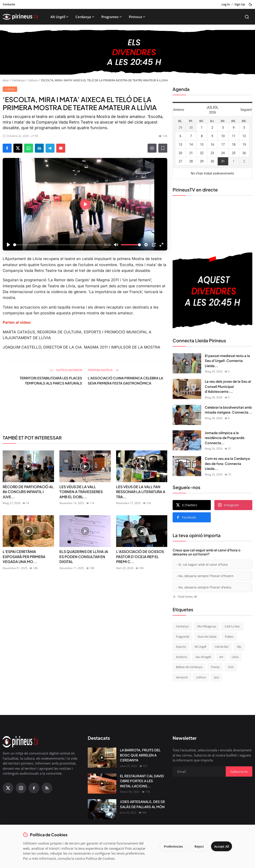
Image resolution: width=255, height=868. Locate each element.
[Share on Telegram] (50, 148)
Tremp (215, 667)
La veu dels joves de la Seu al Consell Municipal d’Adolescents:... (228, 386)
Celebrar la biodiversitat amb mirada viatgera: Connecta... (228, 410)
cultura (201, 677)
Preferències (170, 846)
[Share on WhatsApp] (29, 148)
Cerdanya (85, 17)
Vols (231, 667)
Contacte (9, 4)
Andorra (181, 657)
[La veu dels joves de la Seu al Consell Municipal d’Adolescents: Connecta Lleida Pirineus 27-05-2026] (187, 389)
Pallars (229, 637)
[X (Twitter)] (8, 788)
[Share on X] (18, 148)
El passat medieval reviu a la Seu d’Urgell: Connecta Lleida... (227, 361)
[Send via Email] (61, 148)
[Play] (8, 245)
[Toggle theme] (250, 4)
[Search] (247, 17)
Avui (6, 80)
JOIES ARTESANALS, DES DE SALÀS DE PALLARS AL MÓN (142, 804)
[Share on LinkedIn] (39, 148)
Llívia (235, 657)
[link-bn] (85, 413)
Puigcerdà (183, 637)
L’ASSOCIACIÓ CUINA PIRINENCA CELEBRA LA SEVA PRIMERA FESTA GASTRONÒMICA (125, 380)
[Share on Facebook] (7, 148)
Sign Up (240, 4)
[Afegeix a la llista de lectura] (163, 148)
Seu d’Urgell (203, 657)
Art (221, 657)
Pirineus (137, 17)
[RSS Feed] (47, 788)
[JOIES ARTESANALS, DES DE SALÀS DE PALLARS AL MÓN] (102, 809)
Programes (112, 17)
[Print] (152, 148)
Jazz (217, 677)
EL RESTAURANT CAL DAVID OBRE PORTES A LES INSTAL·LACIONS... (142, 781)
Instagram (228, 505)
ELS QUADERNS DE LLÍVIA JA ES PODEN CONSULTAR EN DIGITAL (84, 557)
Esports (181, 647)
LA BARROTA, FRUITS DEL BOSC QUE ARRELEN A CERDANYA (140, 755)
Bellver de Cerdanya (189, 667)
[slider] (58, 245)
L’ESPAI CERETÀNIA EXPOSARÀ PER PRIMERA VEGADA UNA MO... (24, 557)
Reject (196, 846)
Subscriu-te (239, 771)
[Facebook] (34, 788)
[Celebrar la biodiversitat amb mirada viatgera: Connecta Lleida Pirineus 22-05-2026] (187, 415)
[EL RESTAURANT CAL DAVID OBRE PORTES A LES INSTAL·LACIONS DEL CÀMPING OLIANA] (102, 784)
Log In (226, 4)
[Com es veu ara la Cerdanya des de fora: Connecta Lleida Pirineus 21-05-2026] (187, 466)
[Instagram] (21, 788)
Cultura (33, 80)
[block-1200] (127, 52)
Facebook (186, 517)
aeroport (182, 677)
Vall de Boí (222, 647)
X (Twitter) (187, 505)
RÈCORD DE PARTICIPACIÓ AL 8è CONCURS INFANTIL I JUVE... (28, 492)
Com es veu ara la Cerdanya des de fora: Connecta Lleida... (227, 463)
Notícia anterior (66, 370)
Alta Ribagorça (207, 626)
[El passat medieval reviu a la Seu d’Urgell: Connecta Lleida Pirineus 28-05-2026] (187, 363)
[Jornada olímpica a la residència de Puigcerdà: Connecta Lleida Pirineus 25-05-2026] (187, 440)
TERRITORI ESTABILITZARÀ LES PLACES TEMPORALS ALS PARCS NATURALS (51, 380)
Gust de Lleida (207, 637)
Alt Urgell (60, 17)
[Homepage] (21, 17)
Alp (239, 647)
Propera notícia (103, 370)
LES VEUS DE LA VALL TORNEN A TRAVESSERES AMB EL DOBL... (81, 492)
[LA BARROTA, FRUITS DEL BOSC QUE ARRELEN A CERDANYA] (102, 758)
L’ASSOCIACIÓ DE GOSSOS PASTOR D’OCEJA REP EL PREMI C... (140, 557)
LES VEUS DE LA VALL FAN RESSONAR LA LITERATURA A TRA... (141, 492)
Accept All (220, 846)
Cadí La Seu (232, 626)
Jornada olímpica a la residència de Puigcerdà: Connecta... (225, 438)
